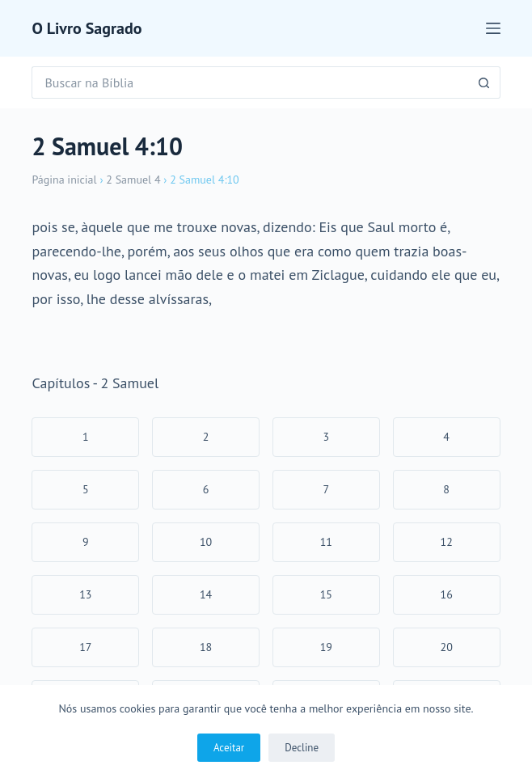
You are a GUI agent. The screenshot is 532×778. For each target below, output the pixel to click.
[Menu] (493, 28)
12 (447, 542)
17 (85, 647)
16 (447, 594)
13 (85, 594)
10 (206, 542)
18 (206, 647)
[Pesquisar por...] (249, 82)
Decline (302, 748)
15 (326, 594)
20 (447, 647)
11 (326, 542)
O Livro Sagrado (87, 28)
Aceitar (229, 748)
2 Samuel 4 (133, 180)
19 (326, 647)
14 (206, 594)
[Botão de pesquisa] (484, 82)
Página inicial (64, 180)
